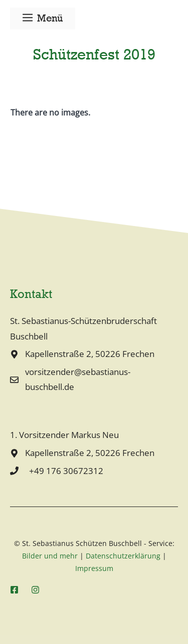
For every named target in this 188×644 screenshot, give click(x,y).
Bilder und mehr (50, 556)
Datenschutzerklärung (123, 556)
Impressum (94, 568)
